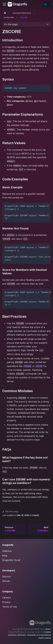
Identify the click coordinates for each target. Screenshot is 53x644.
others (48, 629)
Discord (6, 577)
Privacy (6, 602)
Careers (7, 598)
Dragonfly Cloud (11, 560)
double (39, 154)
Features (7, 551)
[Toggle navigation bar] (4, 4)
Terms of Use (10, 607)
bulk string (12, 154)
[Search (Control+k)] (46, 4)
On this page (11, 24)
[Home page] (5, 13)
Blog (5, 556)
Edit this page (10, 511)
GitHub (6, 581)
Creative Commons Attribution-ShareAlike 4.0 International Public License (29, 635)
